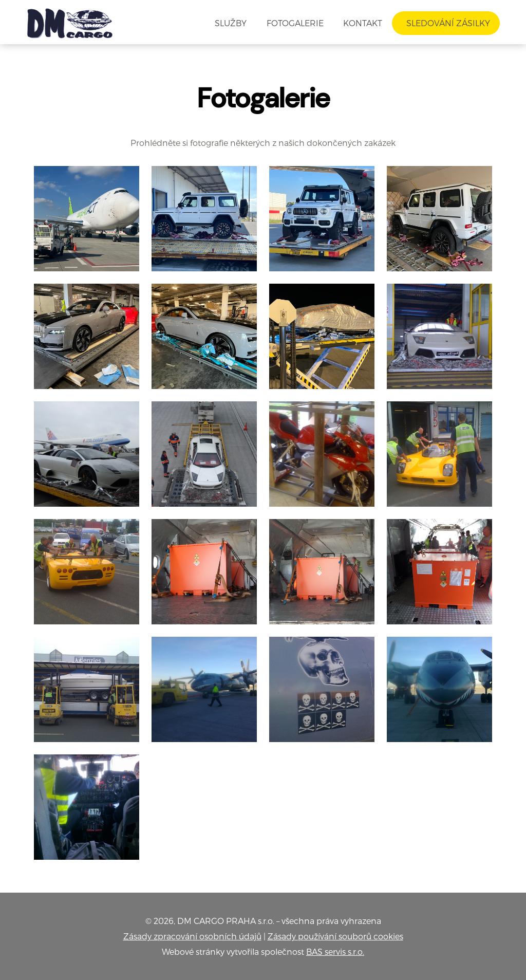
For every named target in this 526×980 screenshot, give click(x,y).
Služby (231, 23)
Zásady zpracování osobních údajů (192, 936)
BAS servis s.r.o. (335, 951)
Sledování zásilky (446, 23)
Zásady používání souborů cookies (335, 936)
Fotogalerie (295, 23)
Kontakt (363, 23)
